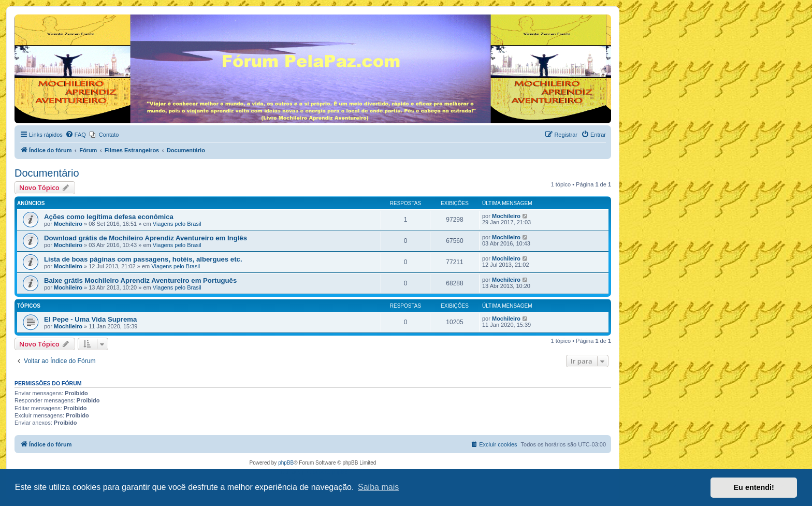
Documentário (47, 173)
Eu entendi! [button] (754, 487)
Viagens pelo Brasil (177, 224)
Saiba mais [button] (378, 487)
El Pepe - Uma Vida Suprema (90, 319)
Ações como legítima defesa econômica (109, 217)
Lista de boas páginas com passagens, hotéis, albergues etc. (143, 259)
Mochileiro (68, 224)
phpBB (286, 463)
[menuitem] (76, 135)
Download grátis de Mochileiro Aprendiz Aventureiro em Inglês (146, 238)
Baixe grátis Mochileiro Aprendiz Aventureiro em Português (140, 280)
